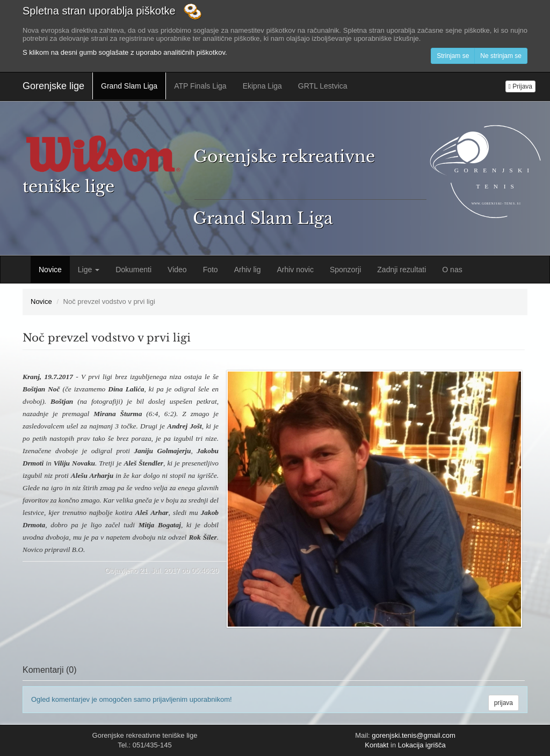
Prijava (520, 86)
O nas (452, 270)
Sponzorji (345, 270)
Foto (211, 270)
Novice (50, 270)
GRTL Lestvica (323, 86)
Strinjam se (453, 56)
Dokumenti (133, 270)
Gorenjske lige (53, 86)
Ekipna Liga (262, 86)
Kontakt (377, 745)
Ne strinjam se (501, 56)
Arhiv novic (295, 270)
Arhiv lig (248, 270)
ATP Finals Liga (200, 86)
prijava (504, 703)
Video (177, 270)
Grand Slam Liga (129, 86)
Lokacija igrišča (422, 745)
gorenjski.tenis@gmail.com (414, 735)
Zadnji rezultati (401, 270)
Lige (89, 270)
